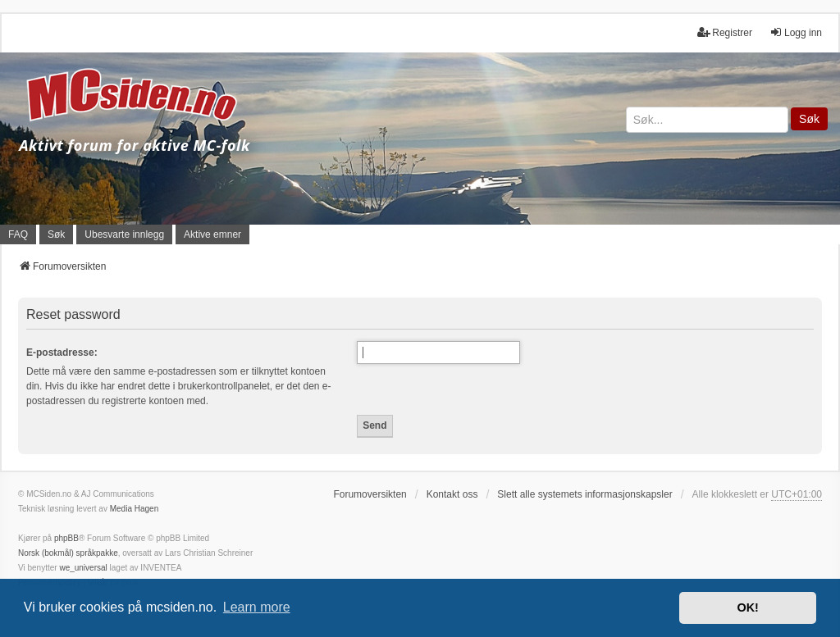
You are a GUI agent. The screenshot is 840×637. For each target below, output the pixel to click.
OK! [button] (747, 607)
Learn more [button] (257, 607)
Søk (809, 119)
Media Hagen (134, 509)
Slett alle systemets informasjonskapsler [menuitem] (584, 494)
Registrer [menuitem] (725, 32)
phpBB (66, 538)
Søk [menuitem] (56, 234)
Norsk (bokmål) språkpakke (68, 553)
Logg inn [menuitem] (796, 32)
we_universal (83, 568)
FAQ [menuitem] (18, 234)
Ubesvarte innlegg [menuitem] (124, 234)
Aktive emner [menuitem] (212, 234)
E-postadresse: (62, 353)
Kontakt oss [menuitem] (452, 494)
